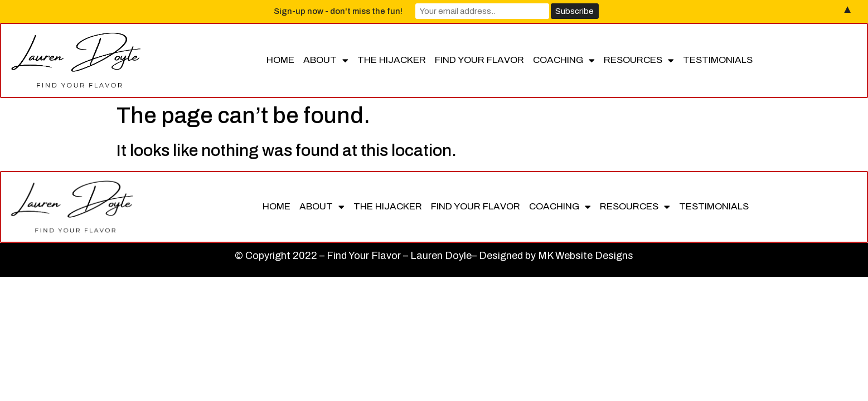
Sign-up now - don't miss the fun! (338, 11)
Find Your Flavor (479, 60)
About (326, 60)
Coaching (564, 60)
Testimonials (718, 60)
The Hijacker (392, 60)
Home (280, 60)
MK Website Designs (586, 256)
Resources (639, 60)
